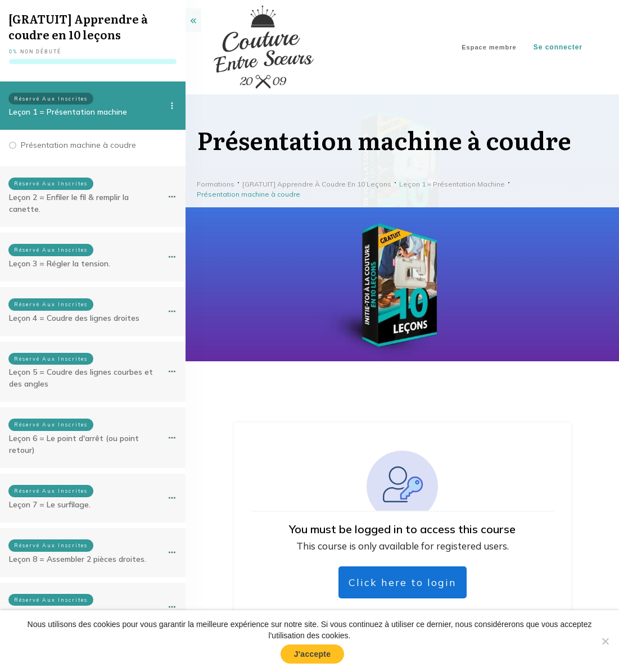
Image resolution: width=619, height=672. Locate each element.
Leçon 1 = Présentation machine (68, 112)
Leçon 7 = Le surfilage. (50, 505)
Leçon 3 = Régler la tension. (60, 264)
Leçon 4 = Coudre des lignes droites (74, 318)
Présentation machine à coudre (78, 145)
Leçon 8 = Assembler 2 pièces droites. (78, 559)
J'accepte (313, 654)
